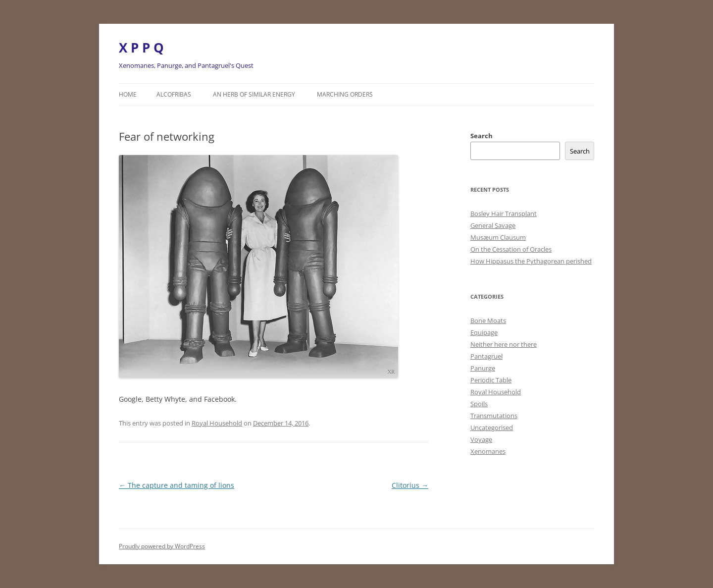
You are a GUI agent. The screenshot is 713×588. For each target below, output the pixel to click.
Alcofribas (174, 94)
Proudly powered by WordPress (162, 546)
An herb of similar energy (254, 94)
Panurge (483, 368)
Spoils (479, 404)
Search (482, 136)
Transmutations (494, 416)
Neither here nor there (504, 344)
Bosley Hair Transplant (504, 214)
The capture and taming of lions (177, 485)
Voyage (481, 439)
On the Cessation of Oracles (511, 249)
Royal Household (217, 423)
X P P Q (141, 48)
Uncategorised (492, 428)
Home (128, 94)
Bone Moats (488, 321)
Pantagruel (486, 356)
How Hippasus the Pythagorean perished (531, 261)
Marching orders (345, 94)
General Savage (493, 225)
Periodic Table (491, 380)
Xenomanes (488, 451)
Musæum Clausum (498, 237)
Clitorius (410, 485)
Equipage (484, 332)
